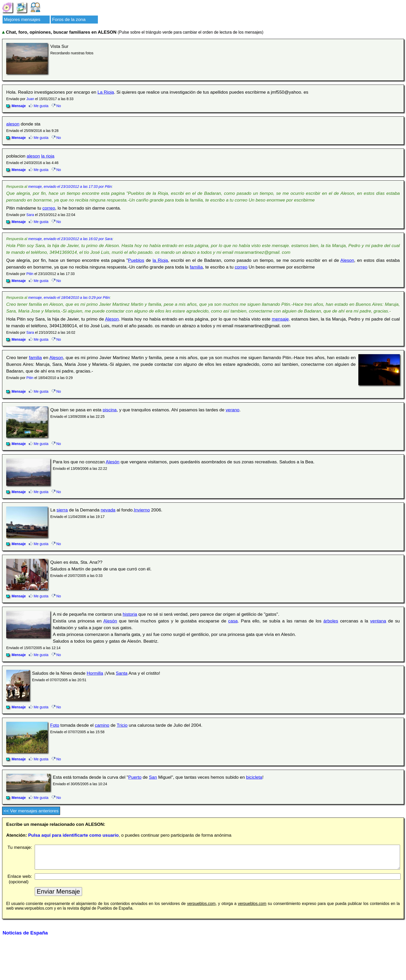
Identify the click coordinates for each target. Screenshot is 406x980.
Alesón (113, 462)
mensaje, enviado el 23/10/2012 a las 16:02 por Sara (70, 239)
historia (130, 614)
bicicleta (254, 777)
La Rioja (106, 92)
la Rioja (160, 260)
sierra (62, 510)
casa (233, 621)
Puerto (135, 777)
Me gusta (39, 106)
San (153, 777)
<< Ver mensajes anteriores (31, 811)
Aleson (347, 260)
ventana (378, 621)
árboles (331, 621)
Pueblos (136, 260)
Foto (55, 725)
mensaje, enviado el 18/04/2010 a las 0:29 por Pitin (69, 298)
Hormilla (95, 673)
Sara (30, 215)
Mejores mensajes (22, 19)
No (56, 106)
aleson (13, 124)
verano (232, 410)
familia (196, 267)
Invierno (142, 510)
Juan (30, 99)
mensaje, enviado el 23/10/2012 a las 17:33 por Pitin (70, 187)
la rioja (48, 156)
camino (102, 725)
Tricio (122, 725)
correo (49, 208)
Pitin (30, 274)
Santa (122, 673)
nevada (108, 510)
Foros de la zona (69, 19)
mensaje (280, 319)
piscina (110, 410)
